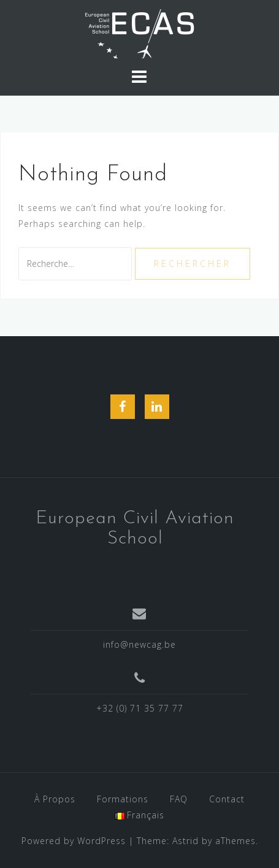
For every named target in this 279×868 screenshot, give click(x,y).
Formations (123, 799)
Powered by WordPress (74, 841)
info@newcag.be (139, 644)
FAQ (179, 799)
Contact (227, 799)
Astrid (185, 841)
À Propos (55, 799)
